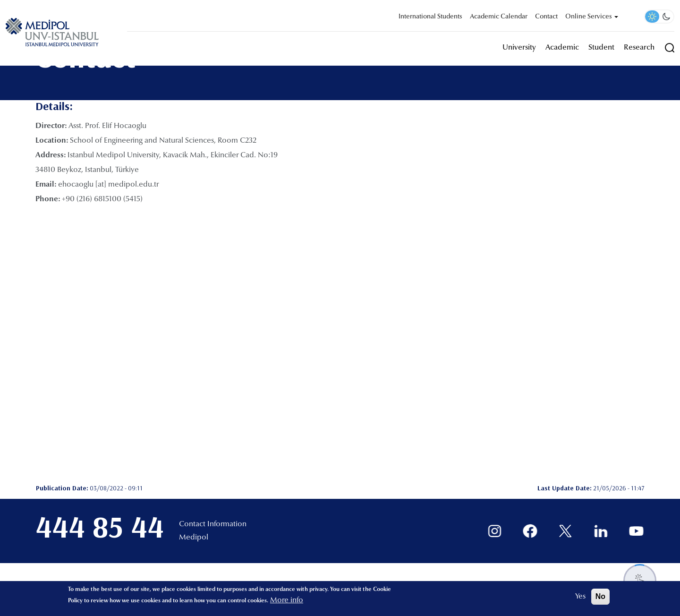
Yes (580, 597)
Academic (562, 48)
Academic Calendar (499, 17)
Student (601, 48)
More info (287, 600)
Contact (546, 17)
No (600, 596)
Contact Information (213, 524)
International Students (430, 17)
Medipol (194, 538)
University (519, 48)
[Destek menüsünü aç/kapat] (640, 581)
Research (639, 48)
